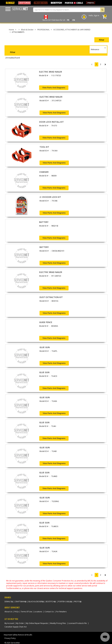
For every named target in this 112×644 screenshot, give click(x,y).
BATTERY (44, 222)
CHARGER (44, 172)
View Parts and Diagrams (54, 88)
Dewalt (8, 602)
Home (11, 30)
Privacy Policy (10, 638)
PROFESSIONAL (43, 30)
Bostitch (50, 602)
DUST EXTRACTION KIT (51, 297)
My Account (9, 623)
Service (20, 9)
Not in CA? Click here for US (54, 20)
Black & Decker (27, 30)
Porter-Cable (64, 602)
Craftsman (20, 602)
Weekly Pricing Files (58, 623)
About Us (8, 612)
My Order (20, 623)
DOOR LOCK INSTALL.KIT (51, 122)
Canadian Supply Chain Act (16, 627)
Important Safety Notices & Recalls (18, 635)
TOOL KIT (44, 147)
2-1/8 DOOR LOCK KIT (50, 197)
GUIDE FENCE (46, 322)
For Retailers (61, 612)
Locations (38, 612)
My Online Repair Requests (37, 623)
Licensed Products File (78, 623)
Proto (77, 602)
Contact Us (49, 612)
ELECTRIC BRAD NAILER (51, 72)
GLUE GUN (45, 347)
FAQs (16, 612)
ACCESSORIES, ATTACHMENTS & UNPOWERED (72, 30)
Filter (102, 40)
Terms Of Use (26, 612)
